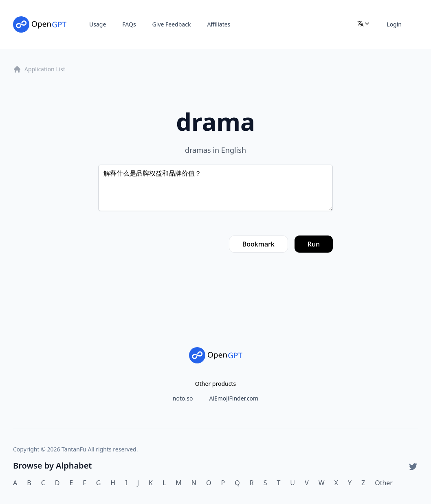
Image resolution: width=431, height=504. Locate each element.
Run (314, 244)
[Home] (40, 24)
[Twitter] (413, 467)
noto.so (183, 398)
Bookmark (258, 244)
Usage (98, 24)
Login (394, 24)
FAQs (129, 24)
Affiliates (219, 24)
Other (384, 483)
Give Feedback (172, 24)
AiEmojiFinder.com (234, 398)
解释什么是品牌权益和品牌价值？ (215, 188)
